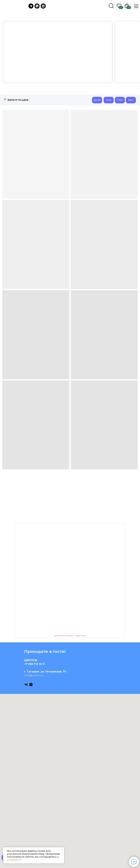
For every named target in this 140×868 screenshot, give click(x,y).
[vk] (26, 685)
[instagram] (31, 685)
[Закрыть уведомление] (62, 850)
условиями (14, 860)
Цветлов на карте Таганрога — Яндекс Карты (70, 636)
